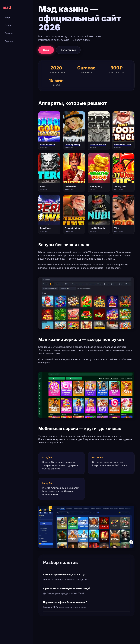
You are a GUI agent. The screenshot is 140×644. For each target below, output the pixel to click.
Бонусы (9, 33)
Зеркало (9, 41)
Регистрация (68, 50)
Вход (7, 18)
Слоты (8, 25)
